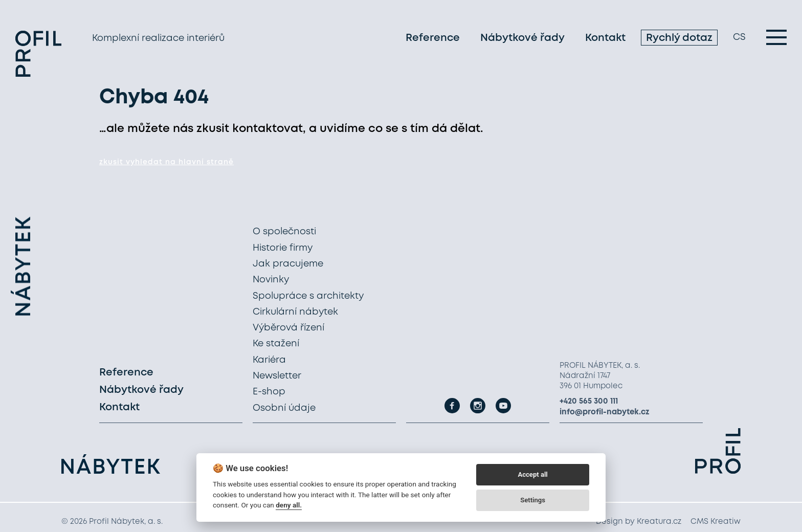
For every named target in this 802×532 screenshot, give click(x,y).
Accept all (532, 474)
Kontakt (605, 38)
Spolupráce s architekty (308, 296)
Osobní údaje (284, 408)
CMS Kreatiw (716, 522)
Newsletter (277, 376)
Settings (533, 500)
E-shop (269, 392)
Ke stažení (276, 344)
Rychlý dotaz (679, 38)
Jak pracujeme (288, 264)
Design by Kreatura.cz (639, 522)
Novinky (271, 280)
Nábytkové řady (522, 38)
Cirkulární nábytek (295, 312)
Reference (433, 38)
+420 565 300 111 (589, 402)
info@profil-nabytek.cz (605, 412)
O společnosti (284, 232)
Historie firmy (283, 248)
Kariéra (269, 360)
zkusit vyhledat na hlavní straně (166, 162)
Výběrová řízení (288, 328)
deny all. (289, 505)
